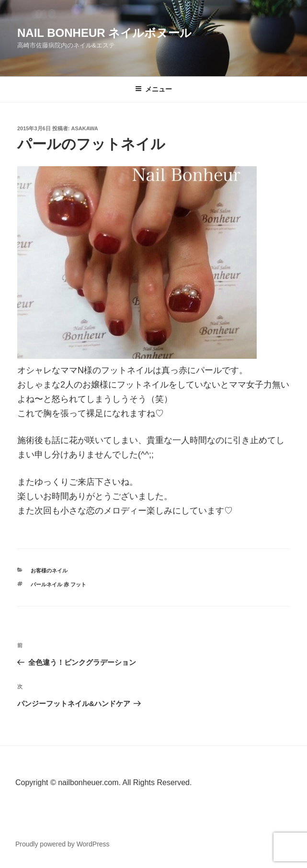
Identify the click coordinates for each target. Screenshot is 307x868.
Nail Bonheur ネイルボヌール (104, 33)
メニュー (153, 89)
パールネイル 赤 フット (58, 584)
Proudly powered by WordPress (63, 844)
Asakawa (85, 128)
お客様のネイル (49, 571)
